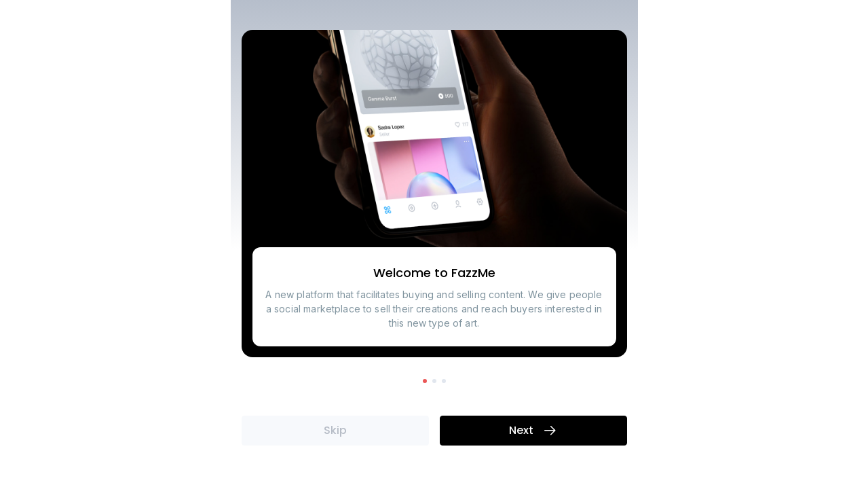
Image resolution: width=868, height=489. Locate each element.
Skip (335, 431)
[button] (425, 381)
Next (533, 431)
